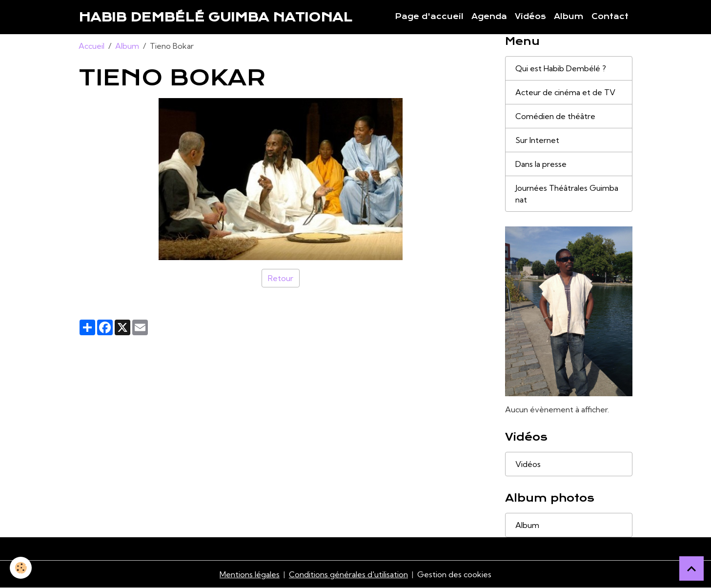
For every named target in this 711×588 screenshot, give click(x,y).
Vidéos (530, 17)
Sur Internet (537, 140)
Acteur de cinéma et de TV (565, 92)
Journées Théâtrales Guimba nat (567, 194)
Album (569, 17)
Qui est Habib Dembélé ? (561, 68)
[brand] (215, 17)
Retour (281, 278)
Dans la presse (541, 164)
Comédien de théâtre (555, 116)
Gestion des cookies (454, 574)
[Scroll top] (691, 568)
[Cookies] (21, 568)
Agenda (489, 17)
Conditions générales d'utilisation (348, 574)
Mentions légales (250, 574)
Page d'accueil (429, 17)
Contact (610, 17)
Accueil (91, 46)
